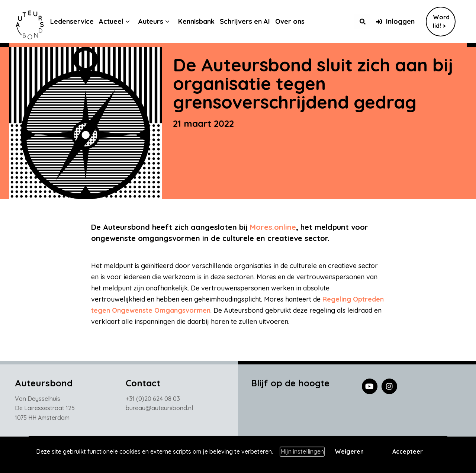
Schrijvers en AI (250, 21)
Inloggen (395, 21)
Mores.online (273, 227)
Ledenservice (78, 21)
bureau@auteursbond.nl (159, 410)
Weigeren (349, 451)
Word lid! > (441, 21)
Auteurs (156, 21)
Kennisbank (202, 21)
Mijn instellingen (302, 451)
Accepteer (408, 451)
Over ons (295, 21)
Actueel (117, 21)
